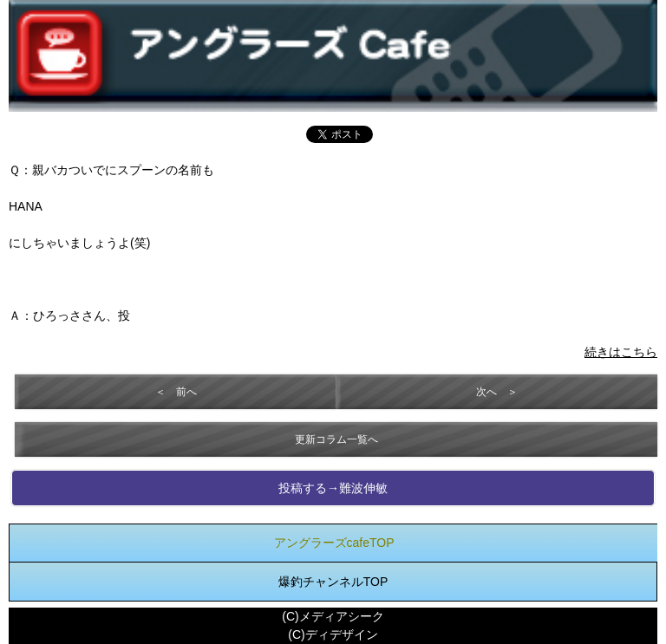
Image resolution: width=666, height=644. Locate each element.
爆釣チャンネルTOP (333, 582)
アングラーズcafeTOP (334, 543)
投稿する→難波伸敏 (333, 488)
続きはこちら (621, 352)
